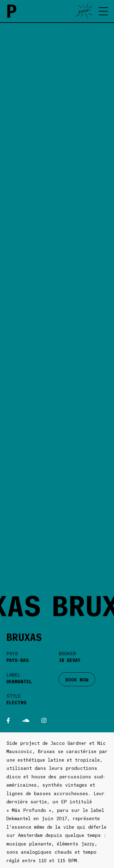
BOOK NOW (77, 679)
